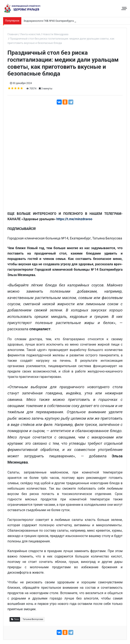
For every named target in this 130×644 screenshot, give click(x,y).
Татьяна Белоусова (33, 619)
